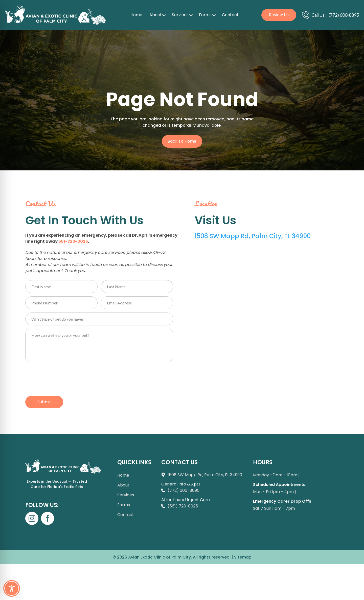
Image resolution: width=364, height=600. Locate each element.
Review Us (279, 15)
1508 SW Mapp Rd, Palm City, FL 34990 (253, 236)
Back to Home (182, 141)
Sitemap (243, 557)
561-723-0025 (73, 241)
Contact (230, 15)
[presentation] (64, 378)
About (155, 15)
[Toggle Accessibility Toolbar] (12, 588)
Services (180, 15)
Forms (205, 15)
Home (136, 15)
